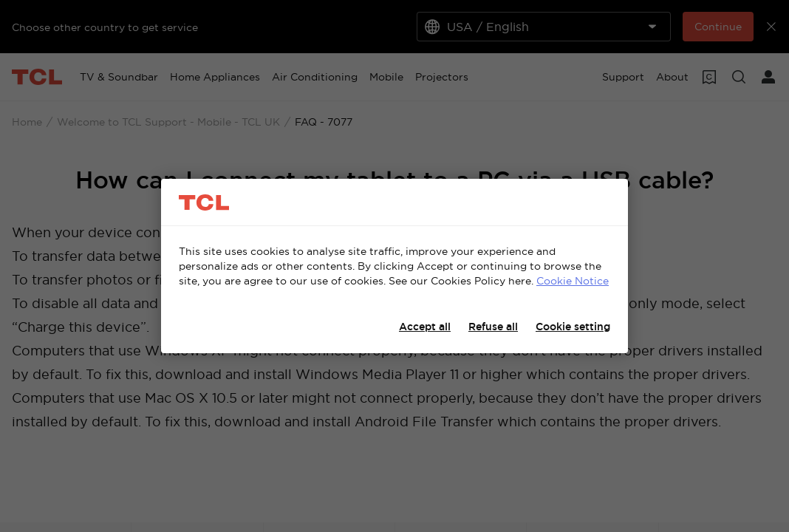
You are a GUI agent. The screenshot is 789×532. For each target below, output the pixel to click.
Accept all (425, 327)
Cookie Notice (573, 281)
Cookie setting (573, 327)
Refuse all (493, 327)
